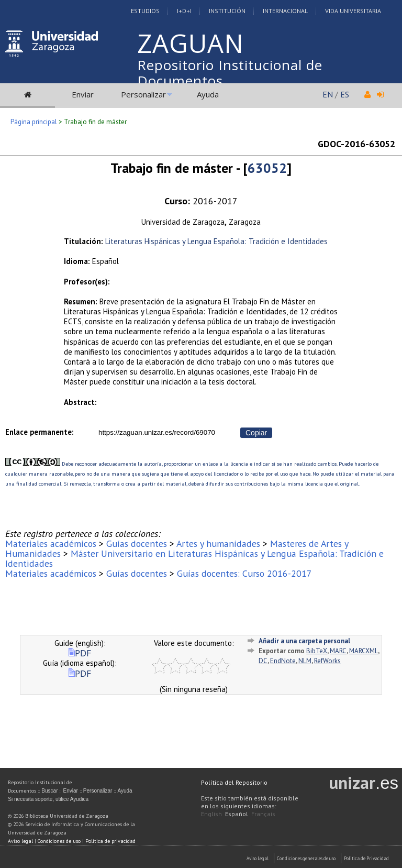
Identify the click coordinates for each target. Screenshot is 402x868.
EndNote (283, 661)
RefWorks (327, 661)
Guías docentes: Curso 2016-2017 (244, 573)
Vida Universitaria (353, 11)
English (211, 814)
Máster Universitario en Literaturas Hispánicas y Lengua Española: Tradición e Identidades (194, 558)
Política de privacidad (110, 841)
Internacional (285, 11)
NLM (305, 661)
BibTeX (317, 651)
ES (345, 94)
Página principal (34, 122)
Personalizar (143, 94)
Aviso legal (20, 841)
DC (263, 661)
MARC (338, 651)
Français (263, 814)
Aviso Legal (258, 858)
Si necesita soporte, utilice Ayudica (48, 799)
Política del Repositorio (234, 782)
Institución (227, 11)
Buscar (49, 791)
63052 (267, 168)
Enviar (83, 94)
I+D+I (184, 11)
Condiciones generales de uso (306, 858)
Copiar (256, 433)
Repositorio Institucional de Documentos (230, 73)
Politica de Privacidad (366, 858)
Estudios (145, 11)
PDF (80, 653)
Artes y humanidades (218, 543)
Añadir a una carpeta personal (304, 641)
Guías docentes (137, 543)
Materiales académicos (51, 543)
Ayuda (208, 94)
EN (328, 94)
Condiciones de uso (59, 841)
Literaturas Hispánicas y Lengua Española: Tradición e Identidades (216, 241)
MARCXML (364, 651)
